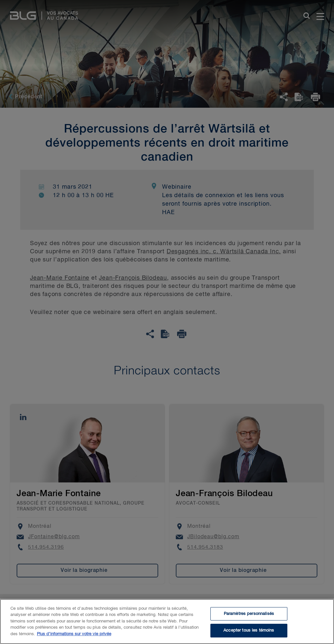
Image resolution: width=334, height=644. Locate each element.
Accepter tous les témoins (249, 632)
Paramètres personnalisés (249, 615)
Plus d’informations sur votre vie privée (74, 636)
